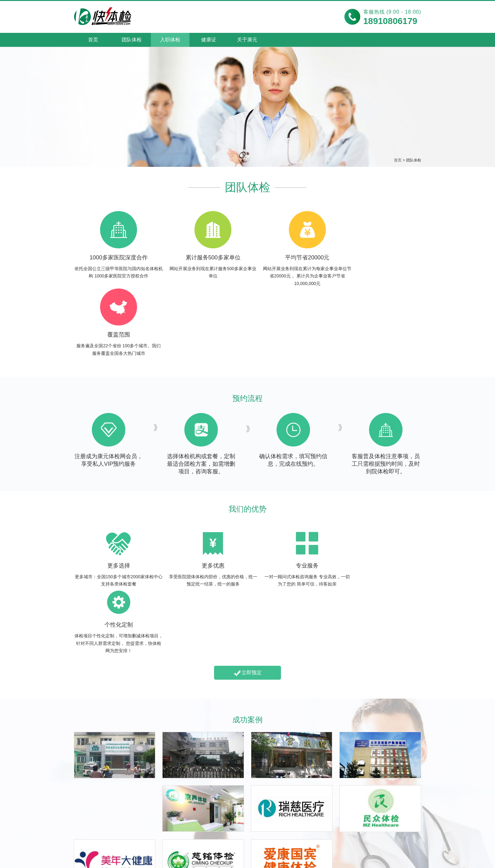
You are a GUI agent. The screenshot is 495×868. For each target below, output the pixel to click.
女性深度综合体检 (239, 822)
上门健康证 (159, 822)
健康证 (209, 40)
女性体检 (230, 789)
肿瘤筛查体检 (307, 822)
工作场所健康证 (164, 813)
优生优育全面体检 (239, 813)
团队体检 (132, 40)
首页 (93, 40)
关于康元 (247, 40)
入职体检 (170, 40)
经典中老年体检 (309, 813)
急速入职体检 (89, 822)
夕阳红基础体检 (309, 803)
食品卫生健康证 (164, 803)
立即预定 (247, 542)
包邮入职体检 (89, 803)
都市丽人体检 (234, 803)
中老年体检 (306, 789)
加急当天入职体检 (94, 813)
